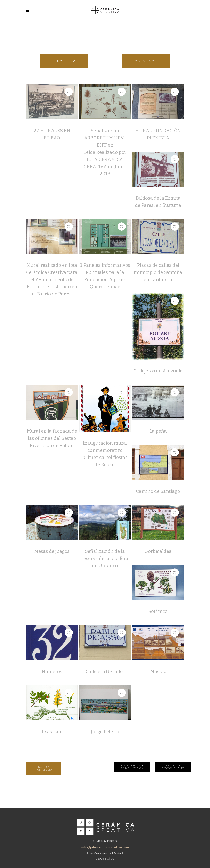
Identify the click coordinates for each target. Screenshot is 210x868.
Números (52, 671)
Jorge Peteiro (105, 732)
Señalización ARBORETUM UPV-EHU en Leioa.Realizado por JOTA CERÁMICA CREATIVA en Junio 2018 (105, 152)
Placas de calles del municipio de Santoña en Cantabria (158, 272)
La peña (158, 431)
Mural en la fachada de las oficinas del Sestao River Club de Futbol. (52, 438)
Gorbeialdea (158, 551)
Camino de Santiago (158, 491)
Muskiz (158, 671)
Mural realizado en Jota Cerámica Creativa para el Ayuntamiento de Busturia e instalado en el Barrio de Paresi (52, 279)
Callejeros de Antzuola (158, 371)
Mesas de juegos (52, 551)
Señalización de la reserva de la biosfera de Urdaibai (105, 558)
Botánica (158, 611)
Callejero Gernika (105, 671)
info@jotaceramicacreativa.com (105, 847)
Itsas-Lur (52, 732)
